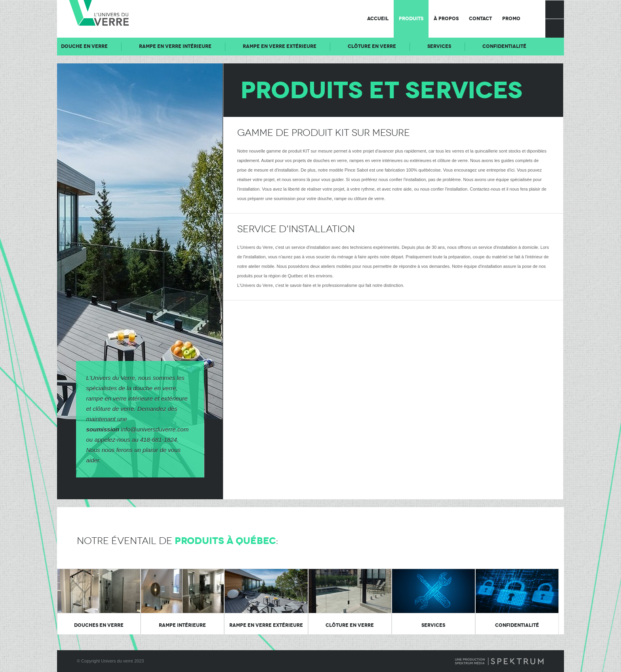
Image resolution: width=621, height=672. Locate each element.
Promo (511, 19)
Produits (411, 19)
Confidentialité (517, 625)
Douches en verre (99, 625)
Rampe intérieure (182, 625)
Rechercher (555, 28)
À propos (446, 19)
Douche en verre (135, 46)
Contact (480, 19)
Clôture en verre (423, 46)
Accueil (378, 19)
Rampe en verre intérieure (226, 46)
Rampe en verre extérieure (331, 46)
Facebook (555, 10)
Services (490, 46)
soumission (103, 429)
